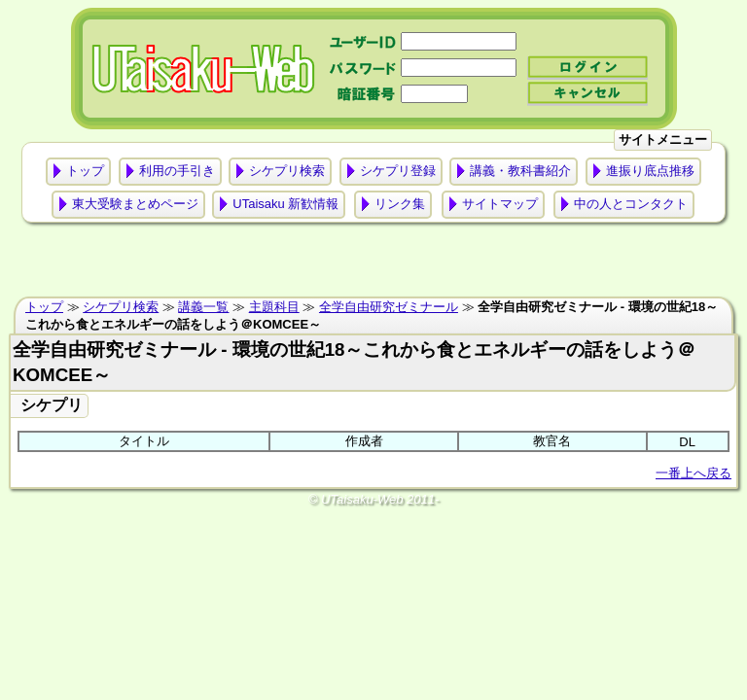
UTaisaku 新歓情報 (285, 204)
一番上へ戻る (694, 473)
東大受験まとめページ (135, 204)
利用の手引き (177, 171)
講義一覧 (203, 307)
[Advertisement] (373, 264)
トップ (85, 171)
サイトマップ (500, 204)
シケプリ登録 (398, 171)
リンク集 (400, 204)
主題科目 (274, 307)
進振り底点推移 (650, 171)
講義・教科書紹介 (520, 171)
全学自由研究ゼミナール (389, 307)
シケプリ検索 (287, 171)
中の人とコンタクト (631, 204)
